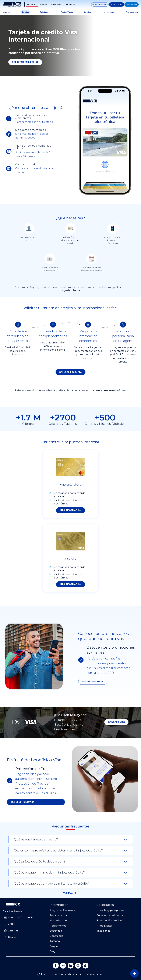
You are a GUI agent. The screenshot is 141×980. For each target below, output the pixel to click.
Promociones (132, 12)
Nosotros (70, 4)
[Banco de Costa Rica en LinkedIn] (71, 966)
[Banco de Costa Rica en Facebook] (56, 966)
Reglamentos (58, 926)
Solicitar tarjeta (70, 372)
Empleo (54, 946)
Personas (32, 4)
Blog (53, 951)
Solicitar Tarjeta (25, 62)
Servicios (88, 12)
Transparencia (58, 915)
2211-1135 (13, 931)
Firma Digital (104, 926)
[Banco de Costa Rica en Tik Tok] (85, 966)
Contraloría (56, 936)
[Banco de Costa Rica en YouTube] (78, 966)
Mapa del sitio (58, 920)
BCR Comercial (132, 4)
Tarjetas (25, 12)
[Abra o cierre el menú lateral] (134, 973)
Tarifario (55, 941)
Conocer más (116, 722)
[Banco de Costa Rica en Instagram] (63, 966)
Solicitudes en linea (100, 4)
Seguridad (56, 931)
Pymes (44, 4)
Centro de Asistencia (21, 918)
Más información (71, 510)
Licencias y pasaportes (110, 910)
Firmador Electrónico (109, 920)
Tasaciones (103, 931)
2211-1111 (13, 924)
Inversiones (109, 12)
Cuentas (7, 12)
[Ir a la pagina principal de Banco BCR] (13, 904)
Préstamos (45, 12)
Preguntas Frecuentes (63, 910)
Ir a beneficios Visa (23, 802)
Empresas (56, 4)
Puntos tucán (67, 12)
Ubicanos (14, 937)
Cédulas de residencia (110, 915)
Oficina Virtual (117, 4)
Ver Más (68, 893)
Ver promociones (93, 682)
